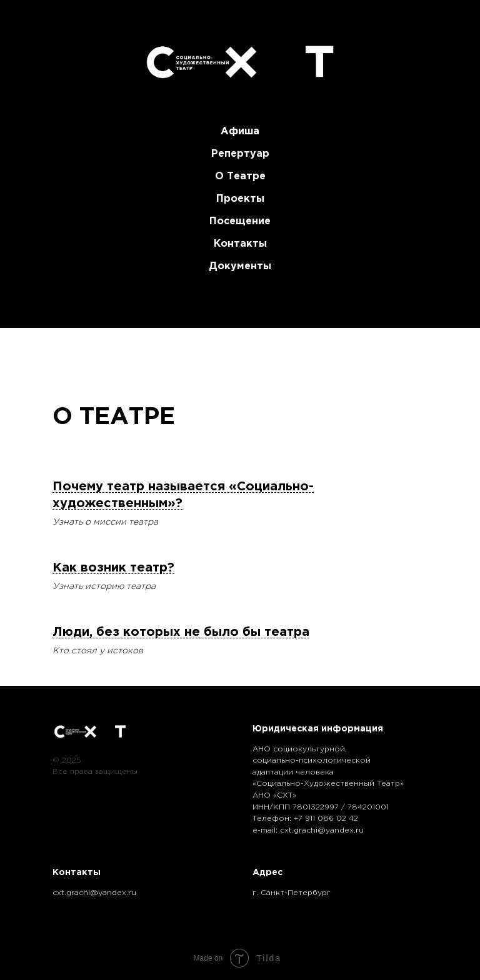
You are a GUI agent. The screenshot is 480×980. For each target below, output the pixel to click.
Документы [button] (240, 266)
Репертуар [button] (240, 154)
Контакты (240, 244)
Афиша (240, 131)
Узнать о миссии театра (105, 522)
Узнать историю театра (104, 587)
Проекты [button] (240, 199)
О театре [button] (240, 176)
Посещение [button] (240, 221)
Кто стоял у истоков (98, 651)
